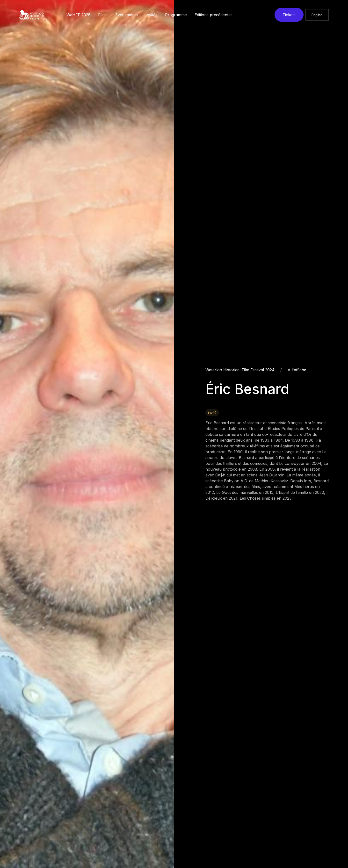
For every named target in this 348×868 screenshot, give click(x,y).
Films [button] (103, 15)
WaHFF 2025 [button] (78, 15)
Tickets (289, 15)
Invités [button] (151, 15)
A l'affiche (297, 370)
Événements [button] (127, 15)
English (317, 15)
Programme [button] (176, 15)
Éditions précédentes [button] (214, 15)
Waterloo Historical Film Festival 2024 (240, 370)
